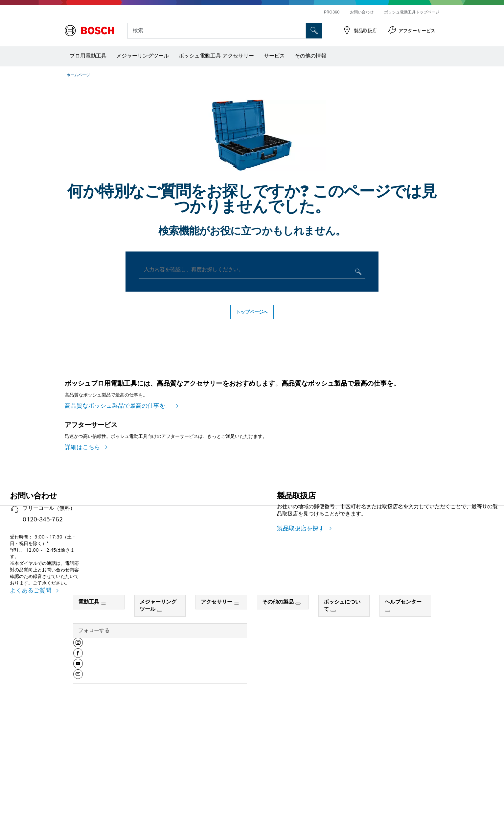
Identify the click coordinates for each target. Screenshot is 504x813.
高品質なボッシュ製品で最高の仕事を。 (119, 454)
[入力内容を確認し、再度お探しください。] (358, 273)
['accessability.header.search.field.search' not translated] (314, 31)
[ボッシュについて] (333, 709)
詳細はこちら (83, 545)
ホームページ (78, 75)
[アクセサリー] (237, 702)
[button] (78, 743)
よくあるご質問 (32, 688)
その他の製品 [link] (279, 700)
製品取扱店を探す (302, 626)
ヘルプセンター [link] (403, 700)
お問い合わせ (362, 12)
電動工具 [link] (90, 700)
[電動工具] (103, 702)
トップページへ (252, 312)
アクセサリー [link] (217, 700)
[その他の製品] (298, 702)
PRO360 (332, 12)
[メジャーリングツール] (160, 709)
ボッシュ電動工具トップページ (412, 12)
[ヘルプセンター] (387, 709)
